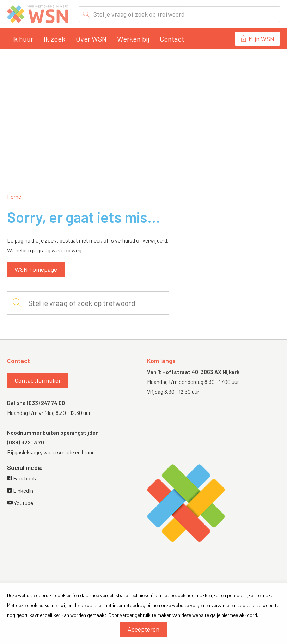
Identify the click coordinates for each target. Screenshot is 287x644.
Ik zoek (54, 39)
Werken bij (133, 39)
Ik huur (23, 39)
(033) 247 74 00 (46, 403)
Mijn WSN (261, 39)
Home (14, 197)
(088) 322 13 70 (26, 442)
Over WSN (91, 39)
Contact (172, 39)
